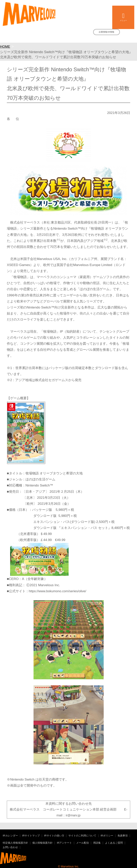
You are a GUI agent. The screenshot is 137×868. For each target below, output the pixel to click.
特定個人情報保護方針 (15, 843)
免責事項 (123, 836)
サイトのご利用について (82, 836)
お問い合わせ (10, 847)
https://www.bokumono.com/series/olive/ (58, 591)
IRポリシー (107, 836)
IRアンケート (65, 843)
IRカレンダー (10, 836)
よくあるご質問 (114, 843)
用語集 (97, 843)
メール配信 (83, 843)
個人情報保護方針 (42, 843)
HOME (5, 47)
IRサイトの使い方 (54, 836)
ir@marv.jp (73, 815)
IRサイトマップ (31, 836)
